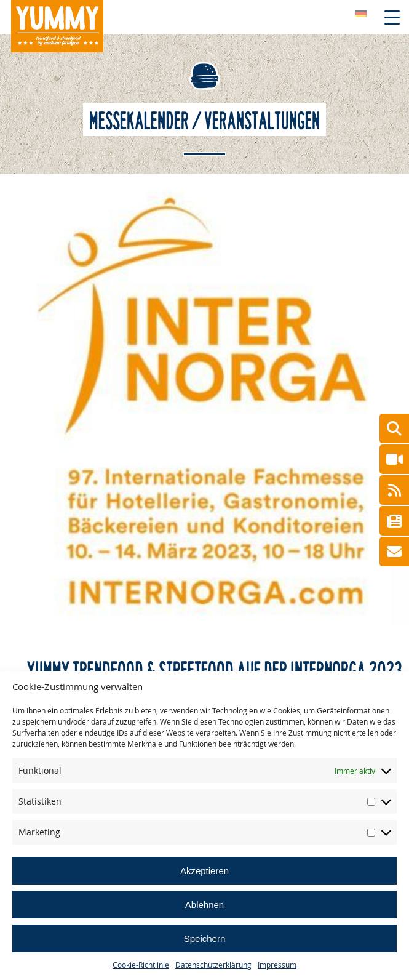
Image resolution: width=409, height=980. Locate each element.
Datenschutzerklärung (213, 965)
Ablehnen (204, 905)
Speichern (205, 938)
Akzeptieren (204, 871)
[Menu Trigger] (392, 17)
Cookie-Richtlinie (141, 965)
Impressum (277, 965)
